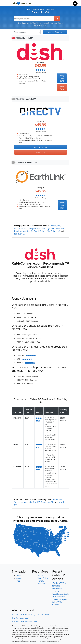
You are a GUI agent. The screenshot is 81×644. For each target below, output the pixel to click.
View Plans (62, 88)
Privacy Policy (42, 578)
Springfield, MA (34, 228)
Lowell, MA (59, 228)
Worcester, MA (20, 228)
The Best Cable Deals (21, 618)
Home (19, 575)
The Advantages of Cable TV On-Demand (60, 602)
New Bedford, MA (34, 231)
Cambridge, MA (47, 228)
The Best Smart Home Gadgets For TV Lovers (31, 615)
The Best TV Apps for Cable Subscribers (60, 586)
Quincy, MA (56, 231)
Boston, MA (55, 226)
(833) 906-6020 (62, 205)
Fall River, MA (20, 234)
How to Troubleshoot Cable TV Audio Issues (60, 594)
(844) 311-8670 (62, 78)
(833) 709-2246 (40, 147)
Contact (40, 575)
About (19, 578)
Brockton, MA (20, 231)
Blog (18, 581)
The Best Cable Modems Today (25, 621)
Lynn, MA (46, 231)
